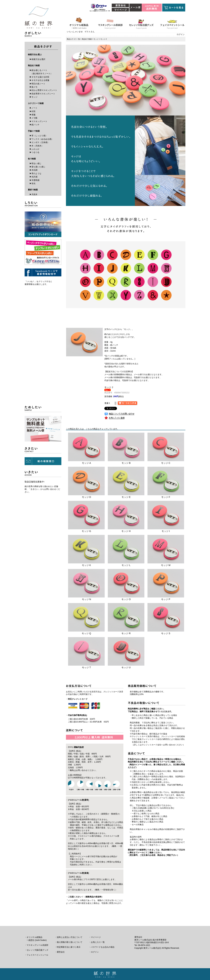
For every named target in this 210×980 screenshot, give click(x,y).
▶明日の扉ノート (37, 84)
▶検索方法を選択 (37, 59)
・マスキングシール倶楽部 (36, 945)
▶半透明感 (34, 180)
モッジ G (86, 531)
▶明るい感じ (35, 163)
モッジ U (126, 667)
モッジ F (166, 497)
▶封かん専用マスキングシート (43, 90)
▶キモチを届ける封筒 (39, 77)
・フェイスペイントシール (36, 955)
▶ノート (33, 108)
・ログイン (94, 952)
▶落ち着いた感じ (37, 167)
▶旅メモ (33, 87)
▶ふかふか (34, 149)
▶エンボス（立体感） (39, 142)
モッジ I (166, 531)
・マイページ (95, 937)
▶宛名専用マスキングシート (42, 94)
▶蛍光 (32, 183)
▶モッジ (33, 97)
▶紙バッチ (34, 125)
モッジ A (86, 463)
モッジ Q (86, 633)
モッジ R (126, 633)
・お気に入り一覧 (97, 942)
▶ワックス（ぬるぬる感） (41, 139)
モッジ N (86, 599)
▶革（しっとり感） (38, 136)
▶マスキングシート (38, 121)
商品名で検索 (87, 39)
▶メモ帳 (33, 118)
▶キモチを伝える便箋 (39, 80)
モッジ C (166, 463)
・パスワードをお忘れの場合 (102, 947)
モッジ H (126, 531)
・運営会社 (60, 952)
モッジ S (166, 633)
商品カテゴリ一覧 (73, 39)
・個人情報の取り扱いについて (69, 942)
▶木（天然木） (36, 146)
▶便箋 (32, 115)
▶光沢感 (33, 177)
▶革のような (35, 173)
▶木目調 (33, 170)
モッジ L (126, 565)
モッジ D (86, 497)
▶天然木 (33, 194)
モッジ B (126, 463)
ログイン (181, 34)
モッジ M (166, 565)
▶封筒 (32, 111)
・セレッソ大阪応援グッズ (36, 950)
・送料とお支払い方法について (69, 937)
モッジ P (166, 599)
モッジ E (126, 497)
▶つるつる (34, 152)
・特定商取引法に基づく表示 (68, 947)
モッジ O (126, 599)
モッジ (96, 39)
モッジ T (86, 667)
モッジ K (86, 565)
